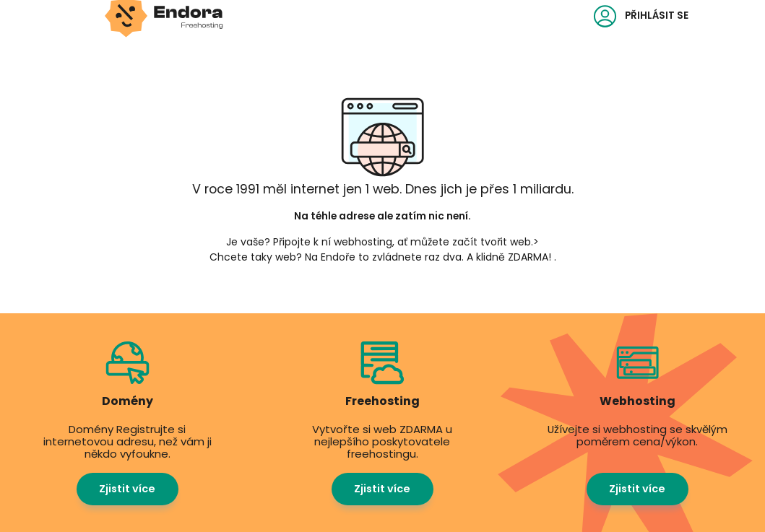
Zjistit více (127, 489)
